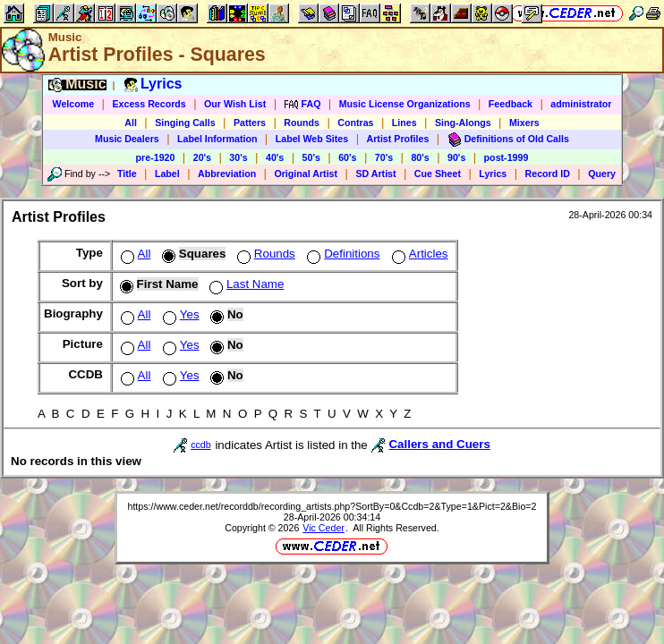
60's (347, 157)
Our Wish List (235, 104)
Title (127, 174)
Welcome (74, 104)
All (131, 123)
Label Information (217, 139)
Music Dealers (127, 139)
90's (456, 157)
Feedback (511, 104)
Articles (418, 254)
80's (420, 157)
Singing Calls (185, 123)
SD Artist (375, 174)
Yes (179, 314)
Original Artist (306, 174)
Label (167, 174)
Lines (404, 123)
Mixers (524, 123)
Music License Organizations (405, 104)
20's (202, 157)
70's (384, 157)
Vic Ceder (323, 528)
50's (311, 157)
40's (275, 157)
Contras (355, 123)
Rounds (302, 123)
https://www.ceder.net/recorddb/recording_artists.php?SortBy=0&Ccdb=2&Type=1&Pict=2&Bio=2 (332, 506)
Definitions (341, 254)
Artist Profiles (398, 139)
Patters (250, 123)
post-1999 (507, 157)
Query (602, 174)
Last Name (245, 284)
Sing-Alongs (463, 123)
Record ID (548, 174)
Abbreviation (227, 174)
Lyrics (493, 174)
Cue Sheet (438, 174)
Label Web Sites (312, 139)
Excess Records (149, 104)
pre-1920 (156, 157)
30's (238, 157)
